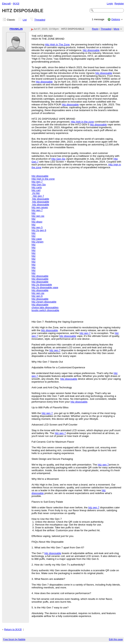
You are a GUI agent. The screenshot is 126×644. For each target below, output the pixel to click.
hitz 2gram (37, 242)
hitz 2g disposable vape (45, 287)
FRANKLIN (16, 29)
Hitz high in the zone (82, 122)
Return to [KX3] (13, 629)
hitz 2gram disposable (44, 302)
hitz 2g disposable (42, 285)
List (25, 20)
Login (110, 4)
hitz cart (36, 190)
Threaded (40, 20)
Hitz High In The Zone (57, 44)
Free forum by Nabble (14, 639)
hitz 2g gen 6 (39, 230)
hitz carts (37, 187)
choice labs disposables (45, 307)
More (116, 29)
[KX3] (16, 4)
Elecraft (6, 4)
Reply (95, 29)
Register (119, 4)
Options (116, 19)
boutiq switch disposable (45, 310)
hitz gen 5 (37, 227)
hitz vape (37, 239)
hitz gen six (38, 216)
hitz (33, 213)
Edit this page (116, 639)
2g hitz (36, 193)
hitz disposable (91, 50)
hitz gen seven (40, 207)
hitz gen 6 (37, 296)
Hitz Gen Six (58, 159)
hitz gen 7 (37, 182)
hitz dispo (37, 222)
